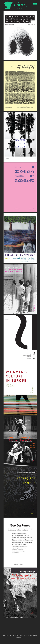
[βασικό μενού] (35, 5)
